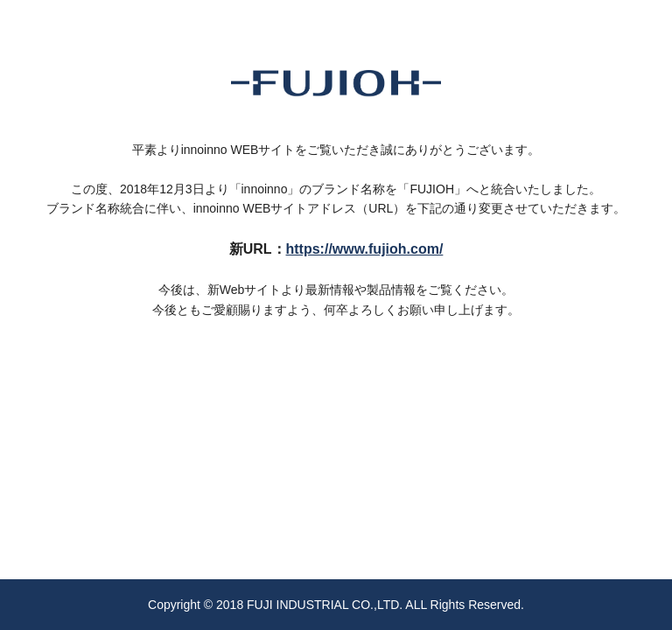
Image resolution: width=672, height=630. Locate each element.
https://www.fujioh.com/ (365, 249)
